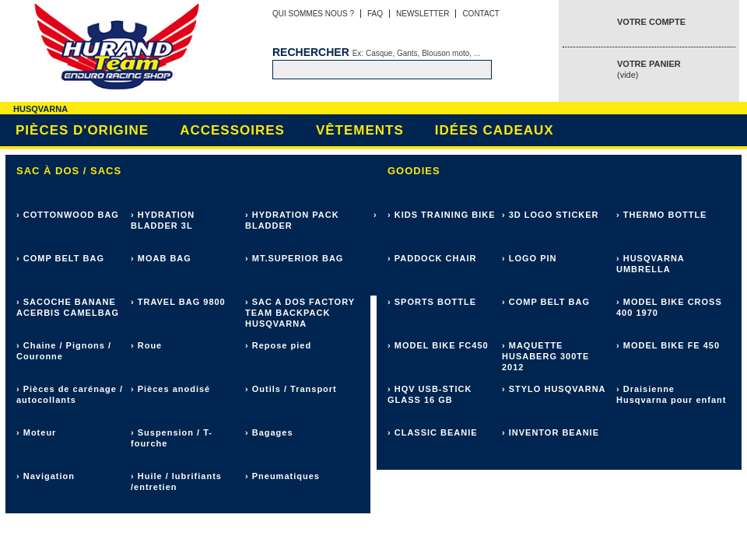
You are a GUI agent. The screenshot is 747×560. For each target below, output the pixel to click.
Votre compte (651, 22)
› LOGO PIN (530, 258)
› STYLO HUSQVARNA (554, 389)
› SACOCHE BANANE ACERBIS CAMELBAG (68, 307)
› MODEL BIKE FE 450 (668, 345)
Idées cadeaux (494, 130)
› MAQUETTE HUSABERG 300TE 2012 (545, 356)
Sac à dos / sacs (69, 171)
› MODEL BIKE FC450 (438, 345)
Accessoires (232, 130)
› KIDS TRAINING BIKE (442, 215)
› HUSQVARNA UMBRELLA (650, 264)
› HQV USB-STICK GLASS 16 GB (430, 394)
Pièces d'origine (82, 130)
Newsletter (423, 14)
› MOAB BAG (161, 258)
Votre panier (649, 69)
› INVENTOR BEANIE (551, 432)
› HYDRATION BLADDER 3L (163, 220)
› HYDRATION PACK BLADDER (292, 220)
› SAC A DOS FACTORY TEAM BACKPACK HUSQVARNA (300, 313)
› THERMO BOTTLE (661, 215)
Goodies (414, 171)
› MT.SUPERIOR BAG (294, 258)
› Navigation (46, 476)
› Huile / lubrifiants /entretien (176, 481)
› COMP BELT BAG (60, 258)
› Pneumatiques (282, 476)
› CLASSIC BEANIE (433, 432)
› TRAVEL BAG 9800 (178, 302)
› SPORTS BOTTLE (432, 302)
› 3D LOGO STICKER (551, 215)
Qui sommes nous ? (313, 14)
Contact (481, 14)
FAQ (375, 14)
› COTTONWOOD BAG (68, 215)
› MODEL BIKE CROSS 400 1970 (669, 307)
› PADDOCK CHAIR (432, 258)
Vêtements (360, 130)
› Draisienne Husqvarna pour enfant (671, 394)
